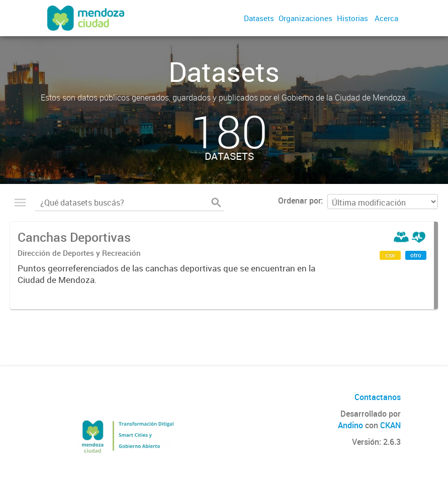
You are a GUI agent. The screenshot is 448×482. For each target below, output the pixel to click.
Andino (350, 425)
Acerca (386, 18)
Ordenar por (299, 201)
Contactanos (378, 397)
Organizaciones (305, 18)
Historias (352, 18)
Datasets (259, 18)
